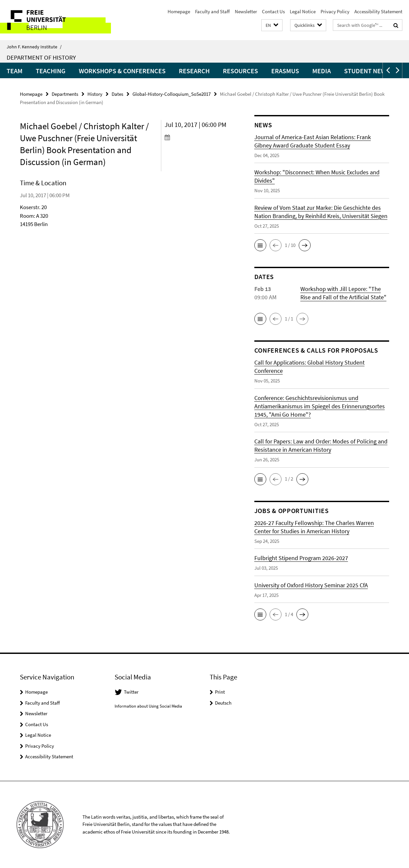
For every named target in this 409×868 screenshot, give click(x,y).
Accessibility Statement (378, 11)
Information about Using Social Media (148, 706)
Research (194, 71)
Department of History (41, 57)
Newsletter (246, 11)
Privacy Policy (335, 11)
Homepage (179, 11)
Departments (65, 94)
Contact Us (273, 11)
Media (322, 71)
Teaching (51, 71)
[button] (272, 25)
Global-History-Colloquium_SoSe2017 (172, 94)
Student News (367, 71)
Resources (240, 71)
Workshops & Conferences (122, 71)
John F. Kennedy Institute (34, 47)
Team (15, 71)
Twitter (131, 692)
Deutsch (223, 703)
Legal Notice (303, 11)
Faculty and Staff (212, 11)
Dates (117, 94)
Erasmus (285, 71)
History (95, 94)
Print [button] (220, 692)
